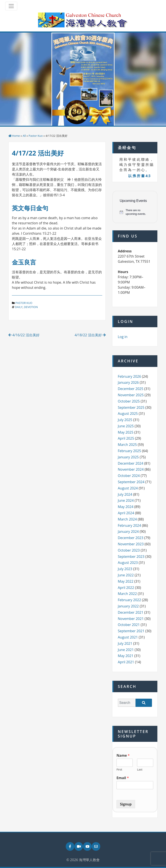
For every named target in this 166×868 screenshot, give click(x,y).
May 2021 (126, 656)
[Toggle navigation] (11, 6)
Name (123, 756)
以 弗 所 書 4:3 (139, 176)
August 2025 (128, 414)
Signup (126, 804)
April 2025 (126, 438)
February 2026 (129, 376)
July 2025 (125, 420)
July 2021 (125, 643)
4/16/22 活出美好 (24, 335)
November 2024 (131, 469)
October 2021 (129, 625)
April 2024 (126, 513)
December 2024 (131, 463)
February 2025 (129, 451)
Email (123, 778)
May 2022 (126, 581)
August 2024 (128, 488)
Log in (123, 337)
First (119, 770)
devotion (31, 307)
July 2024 (125, 494)
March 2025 (127, 445)
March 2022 (127, 594)
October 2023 (129, 550)
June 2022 (126, 575)
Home (16, 136)
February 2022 (129, 600)
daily (19, 307)
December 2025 (131, 389)
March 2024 (127, 519)
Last (140, 770)
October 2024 (129, 476)
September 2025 (131, 407)
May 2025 (126, 432)
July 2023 (125, 569)
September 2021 (131, 631)
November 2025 (131, 395)
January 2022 (128, 606)
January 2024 (128, 531)
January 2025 (128, 457)
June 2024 (126, 500)
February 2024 (129, 525)
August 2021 (128, 637)
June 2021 (126, 650)
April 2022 (126, 588)
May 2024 (126, 507)
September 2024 (131, 482)
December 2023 (131, 538)
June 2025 (126, 426)
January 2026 (128, 382)
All (24, 136)
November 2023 (131, 544)
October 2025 (129, 401)
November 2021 (131, 619)
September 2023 (131, 557)
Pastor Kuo (36, 136)
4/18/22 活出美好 (90, 335)
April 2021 (126, 662)
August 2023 (128, 563)
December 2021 (131, 612)
